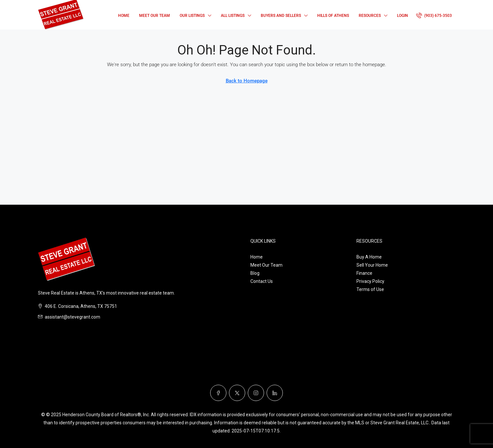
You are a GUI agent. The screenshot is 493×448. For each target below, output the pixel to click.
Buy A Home (369, 257)
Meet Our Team (155, 16)
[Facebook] (218, 393)
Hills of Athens (333, 16)
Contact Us (262, 281)
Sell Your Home (372, 265)
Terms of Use (370, 289)
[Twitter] (237, 393)
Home (124, 16)
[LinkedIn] (275, 393)
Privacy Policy (370, 281)
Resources (370, 16)
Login (403, 16)
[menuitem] (434, 16)
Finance (364, 273)
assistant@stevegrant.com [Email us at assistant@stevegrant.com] (72, 317)
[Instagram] (256, 393)
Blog (255, 273)
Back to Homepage (247, 81)
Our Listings (192, 16)
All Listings (233, 16)
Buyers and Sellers (281, 16)
